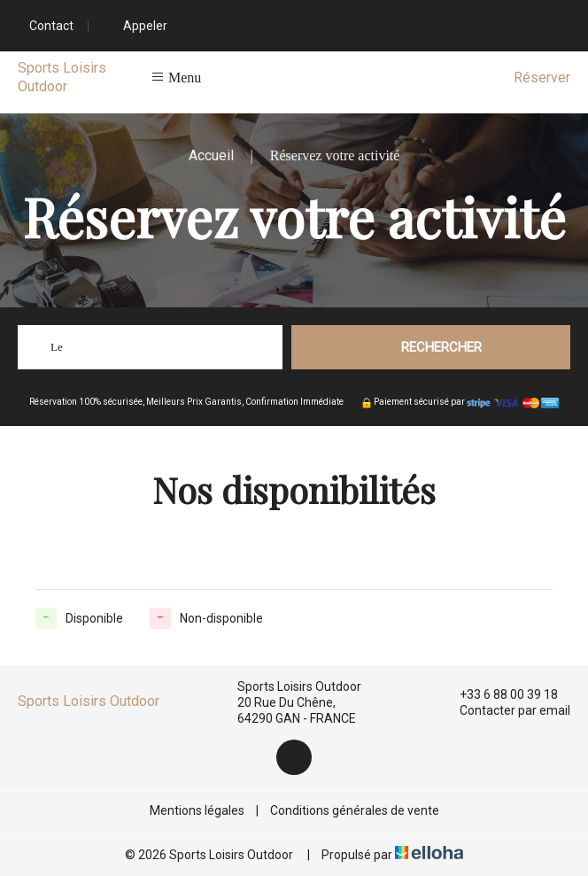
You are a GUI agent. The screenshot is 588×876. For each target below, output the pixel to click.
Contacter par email (505, 710)
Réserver (542, 78)
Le (57, 347)
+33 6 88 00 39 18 (499, 694)
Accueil (211, 155)
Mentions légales (197, 810)
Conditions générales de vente (355, 810)
